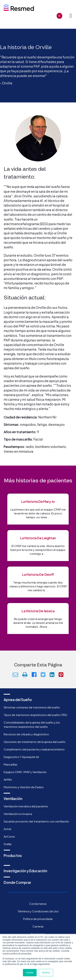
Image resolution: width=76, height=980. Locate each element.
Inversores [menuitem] (38, 934)
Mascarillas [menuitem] (11, 764)
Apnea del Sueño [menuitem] (18, 700)
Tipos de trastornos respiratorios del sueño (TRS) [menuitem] (35, 715)
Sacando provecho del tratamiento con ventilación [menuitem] (36, 821)
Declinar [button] (46, 973)
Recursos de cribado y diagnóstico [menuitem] (26, 734)
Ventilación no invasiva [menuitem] (18, 814)
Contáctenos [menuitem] (38, 904)
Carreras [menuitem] (38, 926)
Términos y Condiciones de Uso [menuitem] (38, 911)
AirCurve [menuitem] (9, 836)
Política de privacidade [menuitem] (38, 919)
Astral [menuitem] (7, 829)
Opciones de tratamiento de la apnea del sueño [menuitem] (35, 742)
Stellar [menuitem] (8, 844)
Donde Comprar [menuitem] (17, 882)
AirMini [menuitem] (8, 779)
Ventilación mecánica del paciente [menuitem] (26, 806)
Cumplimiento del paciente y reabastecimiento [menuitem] (34, 749)
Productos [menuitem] (13, 855)
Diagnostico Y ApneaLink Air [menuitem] (21, 757)
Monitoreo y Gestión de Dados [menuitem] (24, 787)
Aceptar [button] (30, 973)
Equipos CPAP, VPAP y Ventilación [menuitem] (25, 772)
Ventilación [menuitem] (13, 799)
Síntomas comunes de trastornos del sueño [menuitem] (32, 707)
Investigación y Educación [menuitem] (25, 871)
